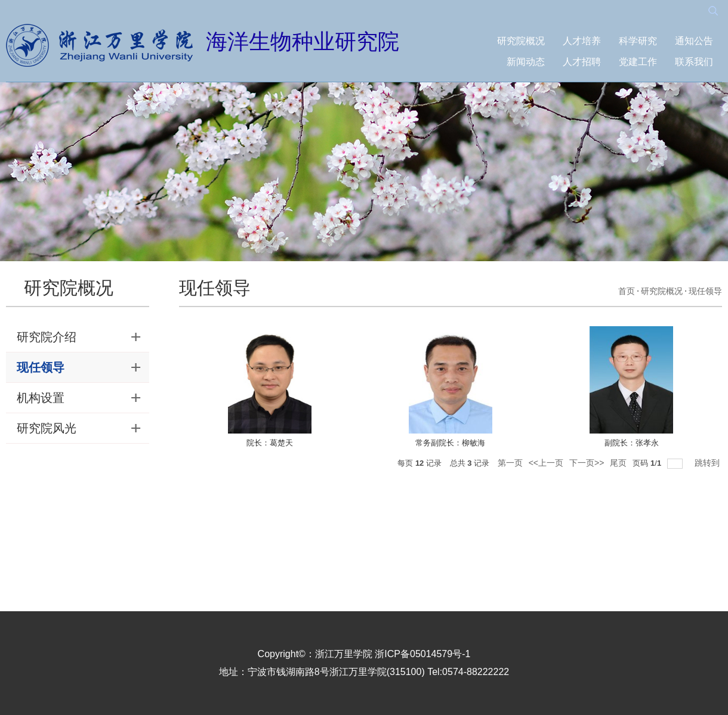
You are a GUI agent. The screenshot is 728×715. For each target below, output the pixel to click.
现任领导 (705, 291)
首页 (627, 291)
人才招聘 (582, 62)
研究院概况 (521, 41)
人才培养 (582, 41)
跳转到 (708, 463)
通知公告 (694, 41)
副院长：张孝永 (632, 443)
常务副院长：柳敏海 (450, 443)
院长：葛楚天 (270, 443)
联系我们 (694, 62)
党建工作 (638, 62)
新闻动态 (526, 62)
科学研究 (638, 41)
